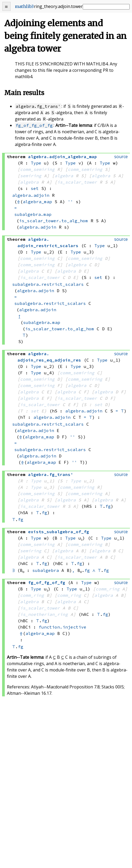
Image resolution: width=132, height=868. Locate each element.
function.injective (63, 627)
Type (36, 163)
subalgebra (46, 570)
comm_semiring (37, 169)
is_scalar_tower (77, 182)
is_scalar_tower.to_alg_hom (54, 221)
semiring (31, 176)
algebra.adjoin (31, 195)
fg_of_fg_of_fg (34, 125)
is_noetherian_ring (44, 614)
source (121, 157)
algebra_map (37, 202)
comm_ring (108, 589)
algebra (64, 176)
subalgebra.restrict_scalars (48, 284)
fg (108, 506)
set (35, 188)
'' (71, 202)
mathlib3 (24, 6)
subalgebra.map (33, 214)
